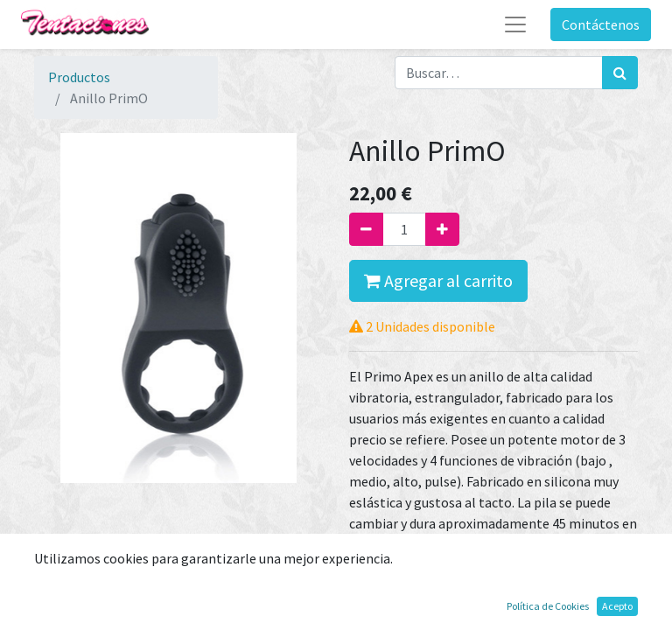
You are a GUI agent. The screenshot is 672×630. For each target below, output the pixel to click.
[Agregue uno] (442, 229)
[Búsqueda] (620, 73)
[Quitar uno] (366, 229)
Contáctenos (601, 24)
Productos (79, 77)
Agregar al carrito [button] (438, 280)
